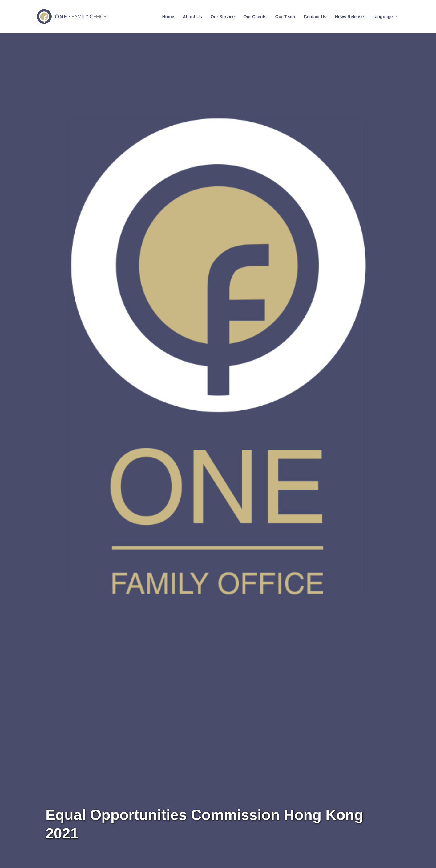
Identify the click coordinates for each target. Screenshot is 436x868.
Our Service (223, 17)
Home (168, 17)
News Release (349, 17)
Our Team (285, 17)
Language (385, 17)
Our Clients (255, 17)
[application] (396, 17)
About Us (192, 17)
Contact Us (315, 17)
